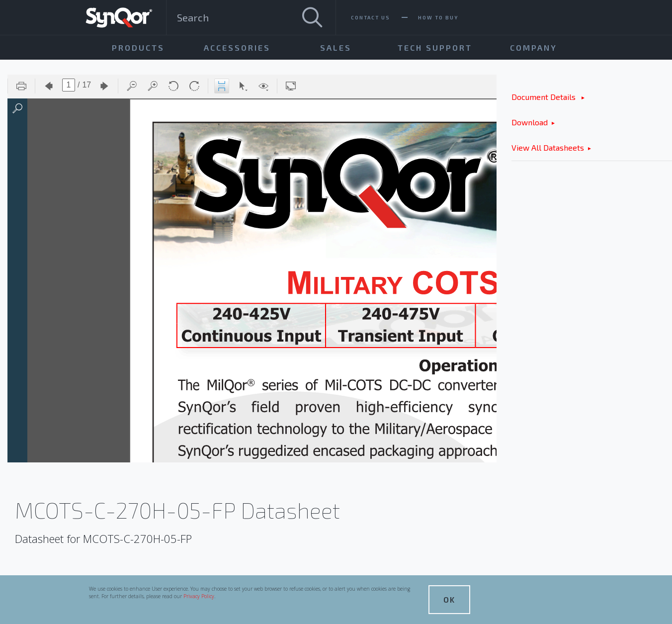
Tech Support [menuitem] (435, 47)
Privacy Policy (199, 596)
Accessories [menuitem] (237, 47)
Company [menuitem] (534, 47)
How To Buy (438, 17)
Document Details (545, 97)
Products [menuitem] (138, 47)
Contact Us (371, 17)
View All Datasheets (548, 147)
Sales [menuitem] (336, 47)
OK (449, 599)
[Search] (312, 17)
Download (530, 122)
